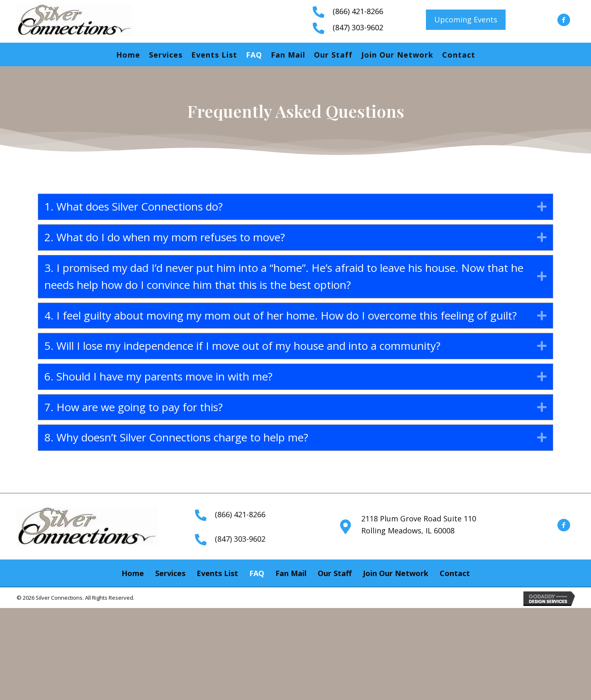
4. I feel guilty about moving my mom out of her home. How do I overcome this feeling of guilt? (281, 315)
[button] (466, 20)
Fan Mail (288, 55)
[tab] (295, 207)
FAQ (254, 55)
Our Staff (333, 55)
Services (166, 55)
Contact (459, 55)
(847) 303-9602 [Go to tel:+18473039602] (358, 27)
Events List (214, 55)
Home (128, 55)
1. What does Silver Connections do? (134, 206)
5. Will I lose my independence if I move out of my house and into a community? (242, 346)
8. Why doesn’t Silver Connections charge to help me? (176, 437)
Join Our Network (397, 55)
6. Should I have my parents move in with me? (158, 376)
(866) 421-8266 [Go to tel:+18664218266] (358, 11)
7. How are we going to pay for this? (134, 407)
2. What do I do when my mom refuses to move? (165, 237)
